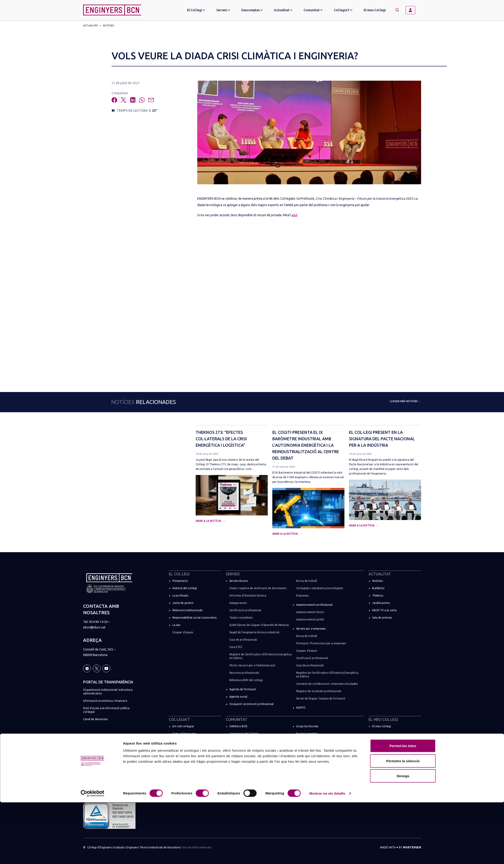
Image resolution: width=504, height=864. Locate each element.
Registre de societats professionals (319, 691)
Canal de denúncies (95, 719)
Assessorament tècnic (310, 612)
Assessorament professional (314, 605)
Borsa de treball (307, 581)
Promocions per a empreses (190, 780)
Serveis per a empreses (311, 629)
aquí (294, 215)
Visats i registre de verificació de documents (258, 588)
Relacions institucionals (187, 610)
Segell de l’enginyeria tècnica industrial (254, 632)
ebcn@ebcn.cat (94, 627)
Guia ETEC (236, 647)
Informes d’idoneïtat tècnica (248, 595)
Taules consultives (241, 618)
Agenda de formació (243, 689)
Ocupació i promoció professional (251, 704)
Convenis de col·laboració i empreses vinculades (327, 684)
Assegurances (238, 603)
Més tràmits (180, 765)
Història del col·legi (185, 588)
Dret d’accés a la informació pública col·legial (106, 710)
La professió (180, 595)
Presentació (180, 581)
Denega (403, 837)
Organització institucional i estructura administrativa (108, 692)
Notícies (108, 26)
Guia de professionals (243, 640)
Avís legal (89, 746)
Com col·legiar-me (184, 734)
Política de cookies (95, 760)
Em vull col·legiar (183, 726)
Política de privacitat (96, 753)
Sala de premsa (382, 618)
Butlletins (378, 588)
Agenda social (238, 697)
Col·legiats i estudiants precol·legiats (320, 588)
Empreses (302, 595)
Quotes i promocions (186, 741)
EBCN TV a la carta (384, 610)
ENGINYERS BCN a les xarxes (314, 756)
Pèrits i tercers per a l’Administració (252, 665)
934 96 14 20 (98, 622)
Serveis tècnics (239, 581)
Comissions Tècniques (243, 741)
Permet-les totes (403, 807)
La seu (176, 625)
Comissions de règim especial (248, 763)
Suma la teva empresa (187, 772)
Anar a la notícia (209, 521)
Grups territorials (307, 726)
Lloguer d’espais (183, 632)
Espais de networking (310, 763)
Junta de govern (183, 603)
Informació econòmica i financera (105, 701)
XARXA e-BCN (238, 726)
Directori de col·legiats (311, 741)
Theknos (378, 595)
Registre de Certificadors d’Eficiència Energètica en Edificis (260, 656)
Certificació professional (245, 610)
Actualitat (90, 26)
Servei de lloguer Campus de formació (321, 698)
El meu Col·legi (375, 10)
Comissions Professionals (245, 748)
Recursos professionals (244, 673)
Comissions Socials (241, 756)
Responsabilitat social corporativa (194, 618)
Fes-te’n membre (307, 734)
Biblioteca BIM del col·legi (246, 680)
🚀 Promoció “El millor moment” (194, 748)
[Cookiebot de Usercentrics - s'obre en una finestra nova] (92, 855)
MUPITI (301, 708)
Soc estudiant (181, 757)
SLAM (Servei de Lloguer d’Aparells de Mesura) (259, 625)
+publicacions (381, 603)
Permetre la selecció (403, 823)
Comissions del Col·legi (244, 734)
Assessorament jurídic (310, 619)
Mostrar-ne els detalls (327, 855)
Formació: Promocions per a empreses (321, 643)
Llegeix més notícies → (405, 401)
